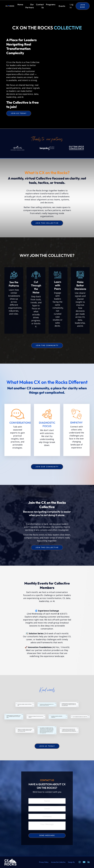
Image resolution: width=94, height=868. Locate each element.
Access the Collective (58, 862)
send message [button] (47, 835)
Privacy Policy (44, 862)
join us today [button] (19, 113)
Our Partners (30, 6)
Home (20, 4)
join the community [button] (47, 345)
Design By (71, 862)
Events (62, 6)
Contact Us (40, 6)
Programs (51, 4)
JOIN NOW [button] (83, 6)
